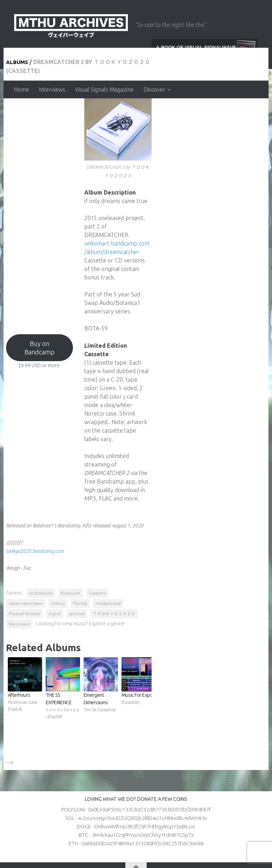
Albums (19, 112)
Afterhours (38, 682)
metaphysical (215, 572)
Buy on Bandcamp (69, 385)
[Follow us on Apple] (240, 840)
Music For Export (226, 682)
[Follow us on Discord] (227, 840)
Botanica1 (72, 572)
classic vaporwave (132, 572)
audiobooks (42, 572)
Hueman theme (104, 853)
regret (56, 582)
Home (21, 89)
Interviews (52, 89)
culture (165, 572)
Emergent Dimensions (164, 682)
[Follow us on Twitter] (215, 840)
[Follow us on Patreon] (253, 840)
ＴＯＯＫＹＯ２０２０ (115, 582)
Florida (187, 572)
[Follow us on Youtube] (202, 840)
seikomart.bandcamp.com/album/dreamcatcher (202, 324)
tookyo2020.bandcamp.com (36, 530)
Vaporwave (155, 582)
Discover (154, 89)
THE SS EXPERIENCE (101, 682)
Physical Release (25, 582)
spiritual (78, 582)
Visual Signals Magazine (104, 89)
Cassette (98, 572)
